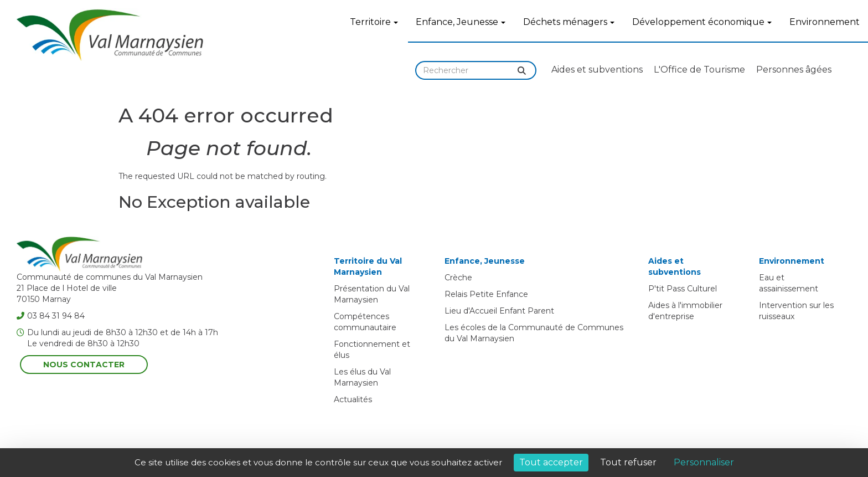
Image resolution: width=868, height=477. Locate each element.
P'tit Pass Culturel (683, 289)
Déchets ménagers (569, 22)
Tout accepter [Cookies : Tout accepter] (551, 462)
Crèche (458, 278)
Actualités (353, 399)
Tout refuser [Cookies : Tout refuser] (628, 462)
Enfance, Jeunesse (461, 22)
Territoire (374, 22)
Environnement (825, 22)
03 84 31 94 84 (51, 316)
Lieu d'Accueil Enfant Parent (499, 311)
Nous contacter (84, 365)
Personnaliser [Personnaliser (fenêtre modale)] (704, 462)
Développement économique (702, 22)
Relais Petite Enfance (486, 294)
